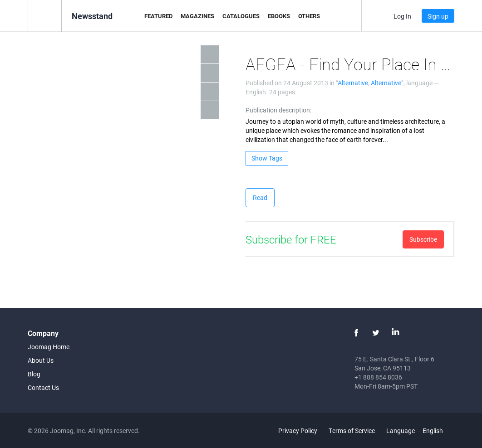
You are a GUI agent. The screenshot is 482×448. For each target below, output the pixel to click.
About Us (41, 360)
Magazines (197, 16)
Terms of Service (352, 431)
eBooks (279, 16)
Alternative (353, 83)
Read (260, 197)
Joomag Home (49, 347)
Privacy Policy (298, 431)
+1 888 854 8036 (378, 377)
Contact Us (43, 387)
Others (309, 16)
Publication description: (278, 110)
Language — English (420, 431)
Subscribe (423, 239)
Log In (402, 16)
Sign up (438, 16)
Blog (34, 374)
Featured (158, 16)
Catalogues (241, 16)
